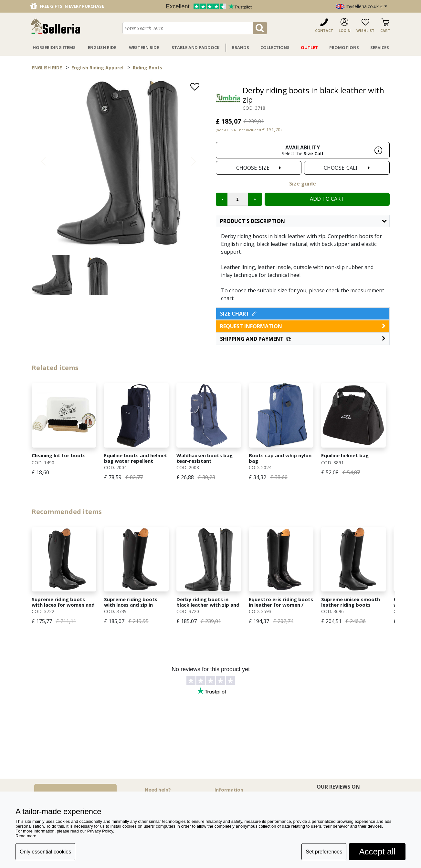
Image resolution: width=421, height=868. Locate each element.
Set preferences (324, 852)
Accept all (377, 852)
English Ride (102, 47)
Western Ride (144, 47)
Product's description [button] (303, 221)
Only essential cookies (45, 852)
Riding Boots (147, 68)
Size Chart (239, 314)
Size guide (303, 184)
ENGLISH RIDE (47, 68)
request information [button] (303, 326)
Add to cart (327, 199)
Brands (240, 47)
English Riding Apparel (97, 68)
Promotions (344, 47)
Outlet (309, 47)
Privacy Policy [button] (100, 831)
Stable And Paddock (195, 47)
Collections (275, 47)
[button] (303, 339)
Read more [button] (26, 836)
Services (380, 47)
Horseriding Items (54, 47)
